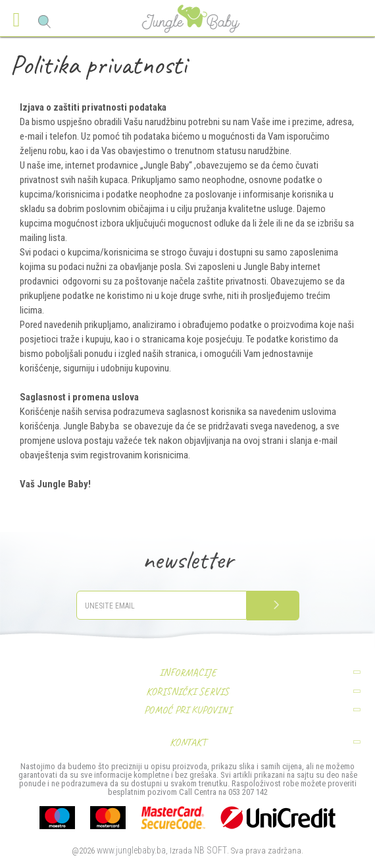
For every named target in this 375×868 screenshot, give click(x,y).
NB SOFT (211, 850)
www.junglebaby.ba (131, 850)
